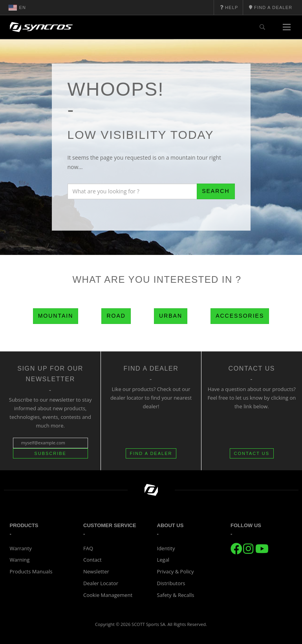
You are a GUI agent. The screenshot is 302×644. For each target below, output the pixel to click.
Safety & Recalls (176, 595)
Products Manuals (31, 571)
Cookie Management (108, 595)
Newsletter (96, 571)
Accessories (240, 316)
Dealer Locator (101, 583)
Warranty (21, 548)
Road (116, 316)
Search (216, 191)
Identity (166, 548)
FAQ (88, 548)
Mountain (56, 316)
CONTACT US (252, 453)
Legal (163, 560)
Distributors (171, 583)
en (17, 7)
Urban (171, 316)
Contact (92, 560)
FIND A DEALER (151, 453)
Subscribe (50, 453)
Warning (20, 560)
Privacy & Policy (176, 571)
